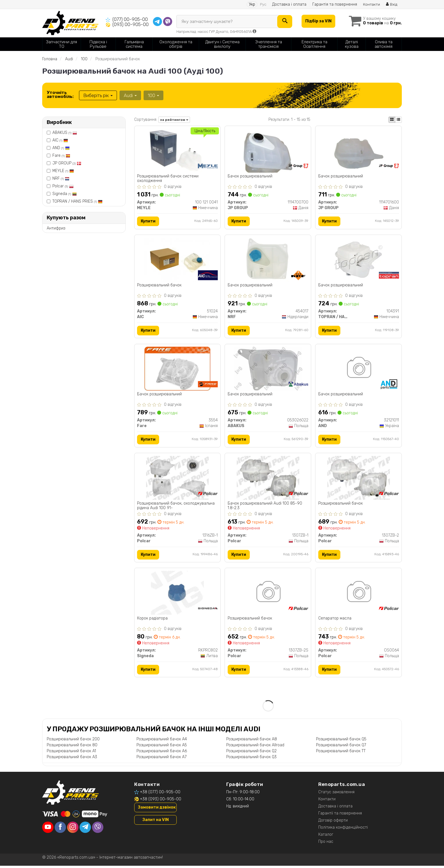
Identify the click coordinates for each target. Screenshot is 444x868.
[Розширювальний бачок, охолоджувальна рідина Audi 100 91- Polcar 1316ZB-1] (177, 479)
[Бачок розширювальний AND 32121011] (359, 369)
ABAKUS (65, 133)
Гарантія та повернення (334, 4)
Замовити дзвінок (157, 810)
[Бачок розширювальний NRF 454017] (268, 260)
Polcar (63, 186)
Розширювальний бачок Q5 (341, 741)
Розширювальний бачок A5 (162, 747)
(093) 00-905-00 (131, 24)
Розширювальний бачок (160, 286)
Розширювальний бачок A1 (71, 753)
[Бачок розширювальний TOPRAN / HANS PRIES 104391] (358, 260)
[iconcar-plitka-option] (392, 120)
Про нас (326, 844)
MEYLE (63, 171)
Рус (263, 4)
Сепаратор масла (335, 620)
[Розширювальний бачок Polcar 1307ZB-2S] (268, 594)
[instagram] (73, 830)
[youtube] (48, 830)
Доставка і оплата (289, 4)
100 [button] (153, 95)
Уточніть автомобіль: (60, 95)
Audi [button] (130, 95)
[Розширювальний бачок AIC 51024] (177, 260)
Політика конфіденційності (343, 830)
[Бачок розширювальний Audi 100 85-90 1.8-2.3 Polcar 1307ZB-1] (268, 479)
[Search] (284, 22)
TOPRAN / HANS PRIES (77, 201)
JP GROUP (67, 163)
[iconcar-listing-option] (398, 120)
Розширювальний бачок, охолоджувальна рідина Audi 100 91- (176, 507)
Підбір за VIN (318, 21)
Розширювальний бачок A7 (162, 759)
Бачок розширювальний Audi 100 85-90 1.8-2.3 (265, 507)
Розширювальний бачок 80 (72, 747)
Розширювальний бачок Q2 (251, 753)
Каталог (326, 837)
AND (61, 148)
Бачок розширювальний (250, 176)
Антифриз (56, 228)
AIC (60, 140)
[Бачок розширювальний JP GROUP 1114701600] (359, 150)
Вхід (392, 4)
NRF (61, 178)
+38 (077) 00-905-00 (160, 794)
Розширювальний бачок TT (341, 753)
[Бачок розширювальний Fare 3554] (177, 369)
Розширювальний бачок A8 (252, 741)
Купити (148, 221)
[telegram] (85, 830)
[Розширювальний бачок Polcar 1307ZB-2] (359, 479)
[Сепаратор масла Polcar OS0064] (359, 594)
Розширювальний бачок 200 (73, 741)
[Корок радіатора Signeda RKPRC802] (177, 594)
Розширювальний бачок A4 (162, 741)
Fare (61, 156)
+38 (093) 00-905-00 (161, 801)
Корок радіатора (153, 620)
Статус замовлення (336, 794)
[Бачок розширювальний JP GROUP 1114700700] (268, 150)
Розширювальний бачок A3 (72, 759)
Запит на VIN (156, 822)
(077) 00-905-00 (130, 19)
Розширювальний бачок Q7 (341, 747)
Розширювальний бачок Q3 (251, 759)
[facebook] (60, 830)
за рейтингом (174, 120)
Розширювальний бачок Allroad (255, 747)
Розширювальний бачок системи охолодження (168, 178)
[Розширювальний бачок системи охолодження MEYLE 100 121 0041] (177, 150)
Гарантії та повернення (340, 816)
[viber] (98, 830)
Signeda (65, 194)
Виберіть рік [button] (98, 95)
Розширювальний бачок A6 (162, 753)
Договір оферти (333, 823)
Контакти (371, 4)
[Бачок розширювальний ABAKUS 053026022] (268, 369)
